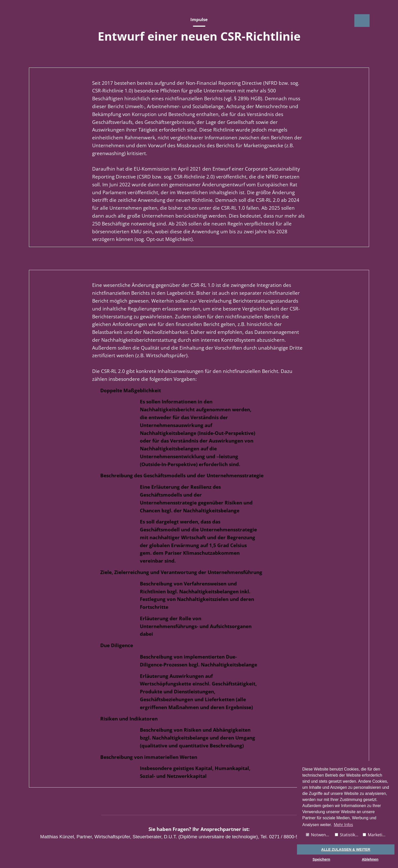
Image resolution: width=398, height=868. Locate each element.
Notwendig (319, 835)
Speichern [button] (321, 859)
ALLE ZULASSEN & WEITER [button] (346, 849)
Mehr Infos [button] (343, 825)
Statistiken (347, 835)
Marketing (375, 835)
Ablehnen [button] (370, 859)
